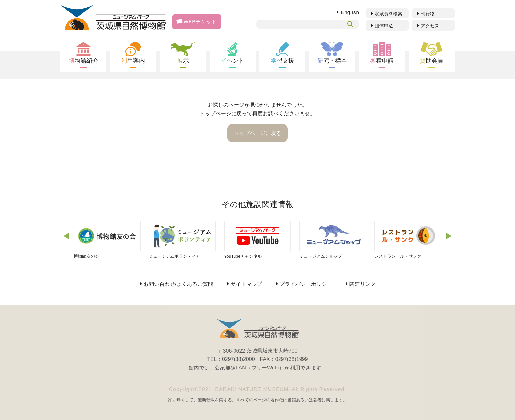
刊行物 (428, 13)
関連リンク (363, 284)
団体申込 (384, 26)
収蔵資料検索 (389, 13)
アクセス (430, 26)
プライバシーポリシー (306, 284)
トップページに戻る (257, 133)
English (350, 12)
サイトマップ (246, 284)
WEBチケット (197, 21)
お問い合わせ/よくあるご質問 (178, 284)
